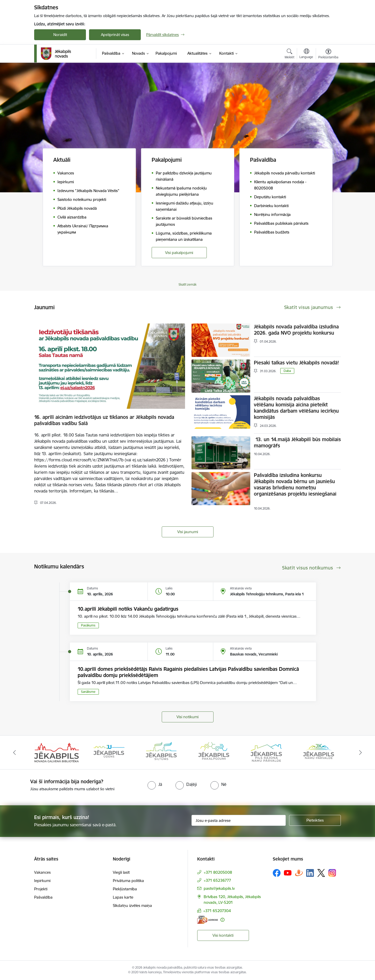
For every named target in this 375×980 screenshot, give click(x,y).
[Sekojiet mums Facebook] (277, 873)
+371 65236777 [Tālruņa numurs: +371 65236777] (217, 880)
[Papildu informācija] (222, 920)
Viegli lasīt (121, 872)
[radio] (155, 784)
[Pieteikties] (315, 820)
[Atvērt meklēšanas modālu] (289, 54)
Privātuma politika (128, 881)
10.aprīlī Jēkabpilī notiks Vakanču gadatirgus (128, 609)
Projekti (41, 889)
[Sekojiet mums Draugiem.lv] (299, 873)
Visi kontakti (223, 935)
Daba (287, 371)
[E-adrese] (208, 920)
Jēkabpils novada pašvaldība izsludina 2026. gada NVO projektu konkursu (296, 330)
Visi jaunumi (188, 532)
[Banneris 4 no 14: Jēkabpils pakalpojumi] (214, 752)
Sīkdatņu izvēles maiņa (132, 905)
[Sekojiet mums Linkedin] (310, 873)
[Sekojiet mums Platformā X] (321, 873)
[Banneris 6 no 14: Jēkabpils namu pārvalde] (319, 752)
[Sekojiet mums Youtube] (288, 873)
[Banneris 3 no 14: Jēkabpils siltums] (161, 752)
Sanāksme (88, 692)
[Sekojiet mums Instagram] (332, 873)
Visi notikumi (187, 717)
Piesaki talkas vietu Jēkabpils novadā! (296, 363)
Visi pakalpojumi (179, 253)
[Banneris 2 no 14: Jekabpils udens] (109, 752)
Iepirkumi (42, 881)
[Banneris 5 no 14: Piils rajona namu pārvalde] (266, 752)
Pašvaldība (43, 897)
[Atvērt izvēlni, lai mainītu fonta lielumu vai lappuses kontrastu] (328, 54)
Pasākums (88, 625)
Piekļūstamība (125, 889)
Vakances (42, 872)
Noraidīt (60, 35)
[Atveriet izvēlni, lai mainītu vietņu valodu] (306, 54)
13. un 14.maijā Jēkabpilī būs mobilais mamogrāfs (297, 442)
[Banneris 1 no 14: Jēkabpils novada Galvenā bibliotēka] (57, 752)
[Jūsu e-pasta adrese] (239, 820)
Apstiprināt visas (115, 35)
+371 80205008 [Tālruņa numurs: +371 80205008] (218, 872)
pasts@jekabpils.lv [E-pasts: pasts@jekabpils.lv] (219, 888)
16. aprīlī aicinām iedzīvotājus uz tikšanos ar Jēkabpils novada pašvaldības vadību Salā (104, 420)
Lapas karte (123, 897)
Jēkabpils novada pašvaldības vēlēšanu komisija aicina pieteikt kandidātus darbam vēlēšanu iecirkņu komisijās (296, 408)
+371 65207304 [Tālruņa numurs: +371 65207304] (217, 911)
